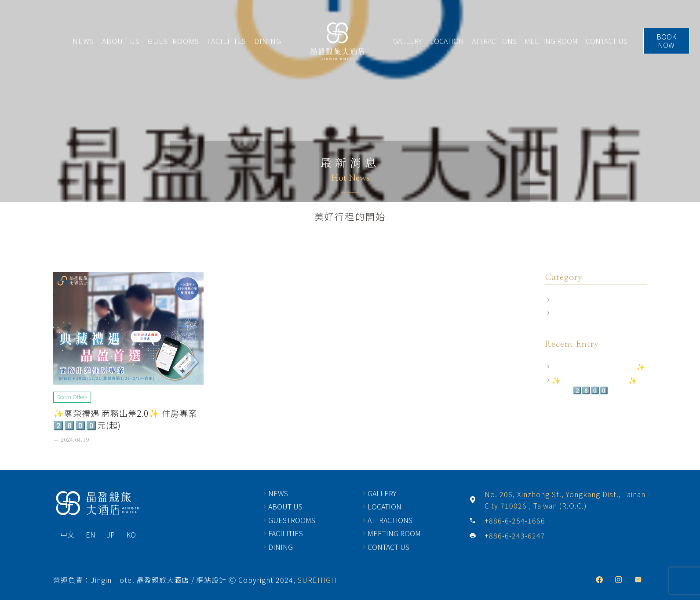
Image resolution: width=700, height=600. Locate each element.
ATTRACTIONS (494, 41)
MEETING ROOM (551, 41)
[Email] (638, 580)
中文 (67, 535)
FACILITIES (227, 41)
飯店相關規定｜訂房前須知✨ (598, 367)
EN (91, 535)
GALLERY (408, 41)
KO (131, 535)
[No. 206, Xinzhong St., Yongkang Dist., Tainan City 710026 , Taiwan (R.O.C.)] (477, 500)
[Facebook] (599, 580)
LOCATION (447, 41)
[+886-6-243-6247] (477, 535)
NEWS (83, 41)
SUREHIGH (317, 580)
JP (111, 535)
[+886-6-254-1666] (477, 520)
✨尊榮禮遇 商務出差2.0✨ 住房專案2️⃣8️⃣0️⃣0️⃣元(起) (125, 419)
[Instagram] (619, 580)
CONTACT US (607, 41)
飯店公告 (566, 313)
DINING (268, 41)
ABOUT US (121, 41)
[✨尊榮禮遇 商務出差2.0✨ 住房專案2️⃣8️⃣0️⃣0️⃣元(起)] (128, 328)
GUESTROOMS (173, 41)
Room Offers (572, 300)
